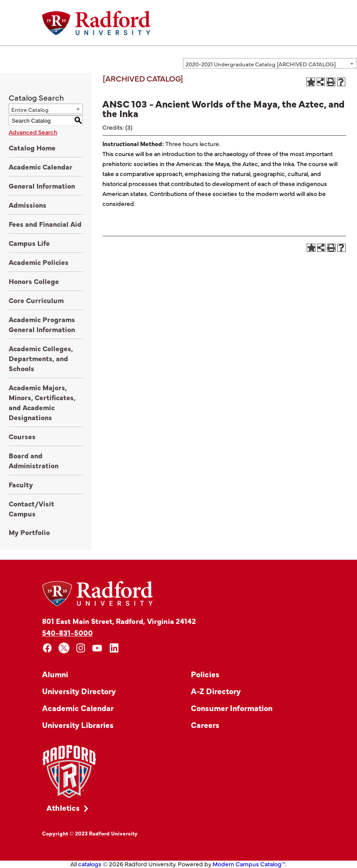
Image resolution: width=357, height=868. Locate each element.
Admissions (28, 205)
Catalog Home (32, 147)
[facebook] (47, 648)
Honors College (34, 281)
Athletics (63, 808)
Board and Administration (34, 460)
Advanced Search (33, 132)
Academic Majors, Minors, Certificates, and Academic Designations (42, 402)
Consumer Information (232, 708)
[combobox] (270, 63)
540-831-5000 (67, 632)
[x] (64, 648)
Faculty (21, 484)
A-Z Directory (216, 691)
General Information (42, 186)
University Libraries (78, 725)
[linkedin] (114, 648)
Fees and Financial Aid (45, 224)
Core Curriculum (36, 300)
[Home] (96, 23)
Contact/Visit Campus (31, 508)
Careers (205, 725)
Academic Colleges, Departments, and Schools (41, 358)
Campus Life (29, 243)
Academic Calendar (41, 166)
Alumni (55, 674)
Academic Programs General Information (42, 324)
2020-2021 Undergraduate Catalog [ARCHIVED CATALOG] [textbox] (261, 64)
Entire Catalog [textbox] (30, 109)
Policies (205, 674)
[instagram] (81, 648)
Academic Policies (39, 262)
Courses (22, 436)
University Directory (79, 691)
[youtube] (97, 648)
